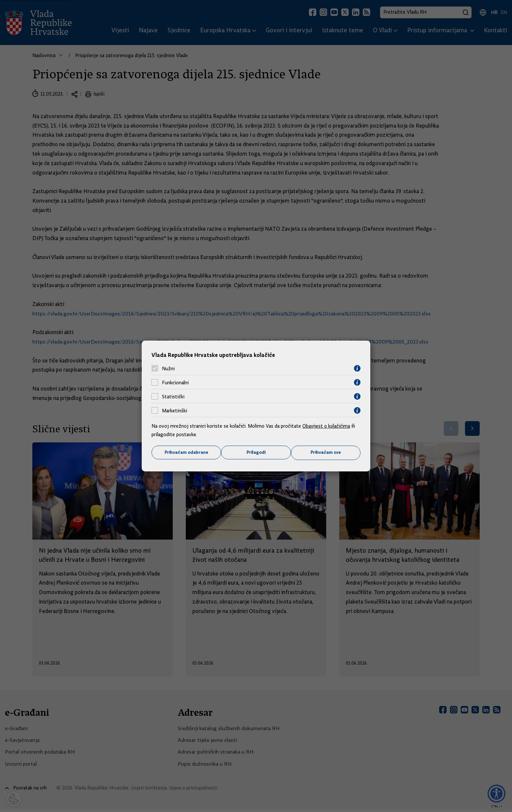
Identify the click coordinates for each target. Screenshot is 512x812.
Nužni (168, 368)
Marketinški (175, 410)
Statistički (173, 396)
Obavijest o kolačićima (327, 426)
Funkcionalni (175, 382)
